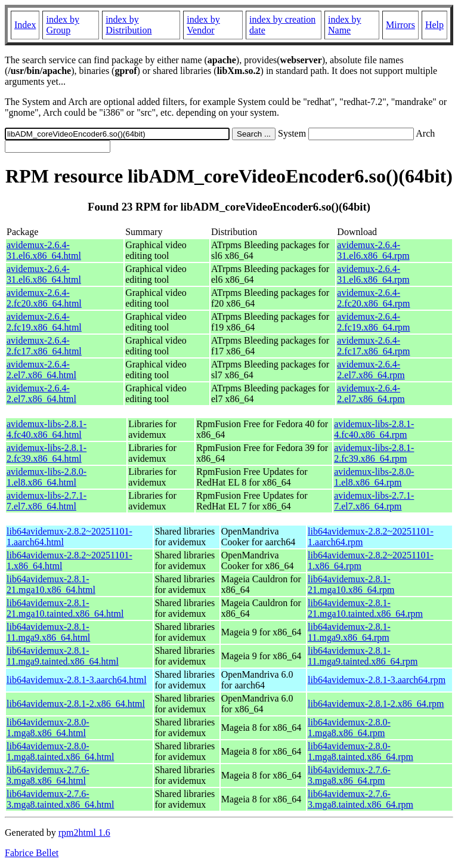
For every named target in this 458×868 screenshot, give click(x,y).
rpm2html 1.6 (84, 833)
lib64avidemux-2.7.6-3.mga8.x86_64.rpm (349, 775)
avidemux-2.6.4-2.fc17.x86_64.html (44, 346)
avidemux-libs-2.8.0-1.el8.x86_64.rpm (374, 477)
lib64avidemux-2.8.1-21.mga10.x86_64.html (51, 584)
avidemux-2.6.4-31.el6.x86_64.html (44, 250)
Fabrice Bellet (32, 853)
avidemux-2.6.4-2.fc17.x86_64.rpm (373, 346)
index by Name (345, 25)
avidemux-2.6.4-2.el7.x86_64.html (41, 370)
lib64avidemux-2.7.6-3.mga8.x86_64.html (48, 775)
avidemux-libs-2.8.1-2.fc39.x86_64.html (47, 453)
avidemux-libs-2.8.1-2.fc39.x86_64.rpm (374, 453)
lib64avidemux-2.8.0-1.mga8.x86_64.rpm (349, 728)
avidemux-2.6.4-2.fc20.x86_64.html (44, 298)
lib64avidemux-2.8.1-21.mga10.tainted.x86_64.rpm (365, 608)
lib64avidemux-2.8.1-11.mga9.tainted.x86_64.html (63, 656)
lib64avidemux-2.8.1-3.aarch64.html (77, 680)
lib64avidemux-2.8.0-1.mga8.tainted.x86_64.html (60, 751)
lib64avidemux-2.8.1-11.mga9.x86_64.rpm (349, 632)
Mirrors (400, 25)
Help (434, 25)
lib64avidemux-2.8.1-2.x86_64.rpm (376, 704)
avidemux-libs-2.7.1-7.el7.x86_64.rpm (374, 501)
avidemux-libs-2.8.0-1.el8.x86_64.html (47, 477)
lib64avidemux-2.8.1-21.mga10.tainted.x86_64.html (65, 608)
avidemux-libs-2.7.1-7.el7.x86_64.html (47, 501)
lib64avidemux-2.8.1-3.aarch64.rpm (377, 680)
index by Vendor (203, 25)
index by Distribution (129, 25)
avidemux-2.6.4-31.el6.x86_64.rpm (373, 250)
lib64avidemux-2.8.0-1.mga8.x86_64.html (48, 728)
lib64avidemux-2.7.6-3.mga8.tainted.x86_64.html (60, 799)
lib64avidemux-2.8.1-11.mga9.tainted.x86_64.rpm (363, 656)
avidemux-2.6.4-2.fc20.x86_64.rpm (373, 298)
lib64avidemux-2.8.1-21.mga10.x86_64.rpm (351, 584)
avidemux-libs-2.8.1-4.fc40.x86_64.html (47, 429)
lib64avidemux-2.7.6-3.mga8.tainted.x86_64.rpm (360, 799)
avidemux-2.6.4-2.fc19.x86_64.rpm (373, 322)
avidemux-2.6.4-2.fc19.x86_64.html (44, 322)
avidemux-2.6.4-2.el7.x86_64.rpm (371, 370)
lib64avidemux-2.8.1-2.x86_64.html (76, 704)
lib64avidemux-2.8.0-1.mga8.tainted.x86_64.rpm (360, 751)
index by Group (63, 25)
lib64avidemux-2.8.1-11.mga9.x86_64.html (48, 632)
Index (25, 25)
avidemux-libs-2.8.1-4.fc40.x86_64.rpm (374, 429)
